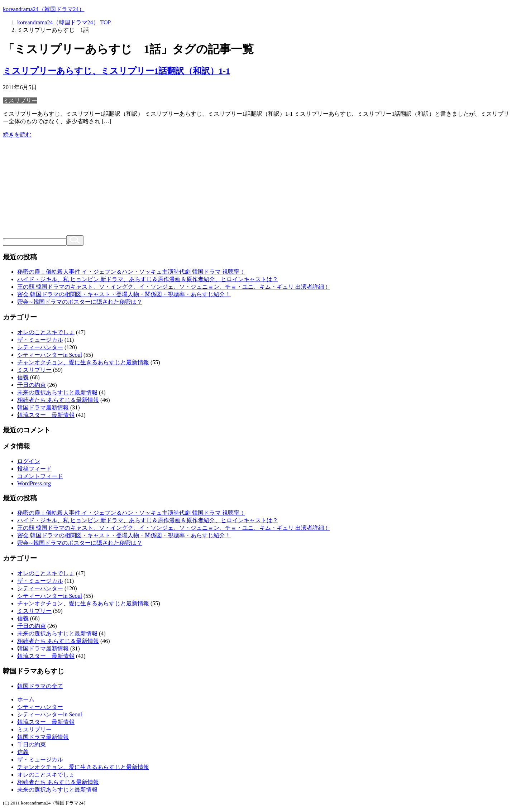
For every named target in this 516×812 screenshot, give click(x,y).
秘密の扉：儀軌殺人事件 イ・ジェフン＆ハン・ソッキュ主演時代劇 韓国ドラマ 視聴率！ (131, 272)
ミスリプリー (20, 100)
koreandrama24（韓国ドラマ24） (44, 9)
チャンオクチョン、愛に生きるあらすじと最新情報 (83, 362)
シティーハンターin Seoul (50, 355)
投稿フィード (34, 469)
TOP (64, 22)
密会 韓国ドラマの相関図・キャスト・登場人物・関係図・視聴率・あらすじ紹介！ (124, 294)
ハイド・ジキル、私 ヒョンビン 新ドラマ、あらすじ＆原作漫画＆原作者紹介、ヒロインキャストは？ (148, 279)
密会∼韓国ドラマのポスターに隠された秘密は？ (80, 302)
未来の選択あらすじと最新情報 (57, 392)
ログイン (29, 461)
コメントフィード (40, 476)
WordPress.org (34, 483)
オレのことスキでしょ (46, 332)
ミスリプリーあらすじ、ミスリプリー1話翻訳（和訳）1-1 (116, 71)
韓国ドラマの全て (40, 686)
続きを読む (17, 134)
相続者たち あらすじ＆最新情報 (58, 400)
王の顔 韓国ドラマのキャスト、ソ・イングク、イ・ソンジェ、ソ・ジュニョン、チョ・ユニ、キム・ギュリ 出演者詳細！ (173, 287)
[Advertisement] (258, 189)
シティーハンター (40, 347)
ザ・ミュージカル (40, 340)
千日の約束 (32, 385)
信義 (23, 377)
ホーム (26, 699)
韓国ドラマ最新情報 (43, 407)
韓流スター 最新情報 (46, 415)
